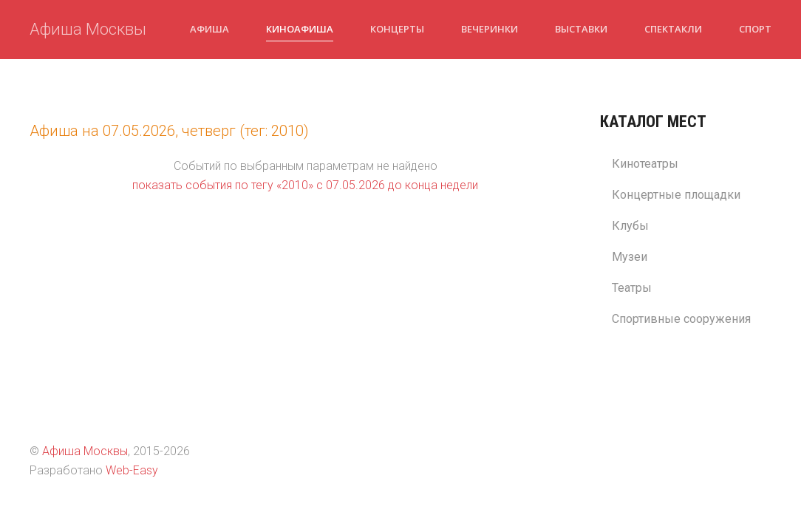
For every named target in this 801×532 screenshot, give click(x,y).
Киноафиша (300, 29)
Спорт (755, 29)
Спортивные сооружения (681, 319)
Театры (632, 288)
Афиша (209, 29)
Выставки (581, 29)
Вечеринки (490, 29)
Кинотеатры (645, 164)
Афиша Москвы (88, 29)
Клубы (630, 226)
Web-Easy (132, 470)
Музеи (630, 257)
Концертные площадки (676, 195)
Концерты (397, 29)
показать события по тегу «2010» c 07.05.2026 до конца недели (305, 185)
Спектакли (673, 29)
